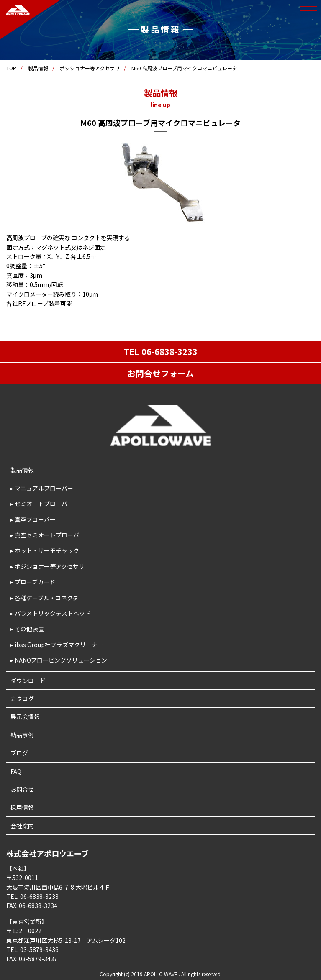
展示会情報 (25, 716)
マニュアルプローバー (44, 488)
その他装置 (29, 629)
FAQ (16, 771)
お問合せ (22, 789)
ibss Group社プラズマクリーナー (59, 645)
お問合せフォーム (160, 373)
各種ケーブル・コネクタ (46, 598)
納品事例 (22, 735)
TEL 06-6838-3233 (161, 352)
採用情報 (22, 807)
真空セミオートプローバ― (50, 535)
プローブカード (35, 582)
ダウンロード (28, 681)
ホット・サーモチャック (47, 550)
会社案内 (22, 826)
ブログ (19, 753)
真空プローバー (35, 519)
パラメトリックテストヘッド (53, 613)
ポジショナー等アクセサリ (90, 68)
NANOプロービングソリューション (61, 660)
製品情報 (38, 68)
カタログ (22, 699)
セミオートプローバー (44, 504)
